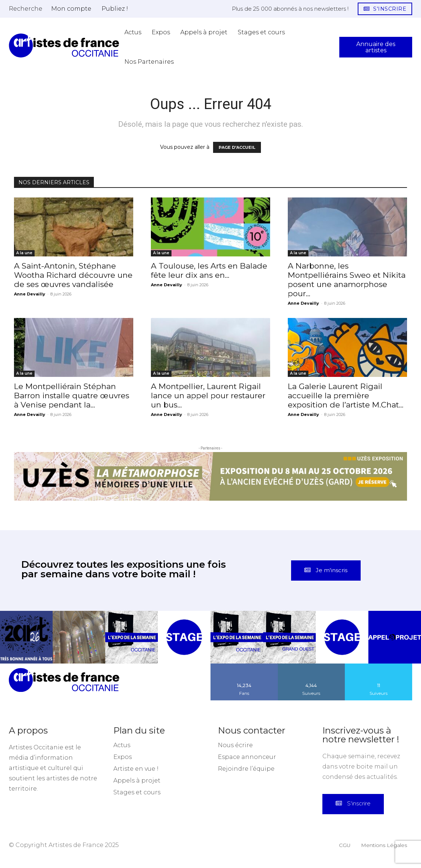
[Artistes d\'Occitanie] (64, 45)
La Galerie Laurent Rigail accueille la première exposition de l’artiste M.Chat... (346, 395)
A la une (24, 253)
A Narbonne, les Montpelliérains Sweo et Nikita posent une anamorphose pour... (347, 280)
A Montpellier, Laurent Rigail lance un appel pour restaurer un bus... (208, 395)
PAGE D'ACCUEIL (237, 147)
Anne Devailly (30, 294)
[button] (26, 8)
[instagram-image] (26, 644)
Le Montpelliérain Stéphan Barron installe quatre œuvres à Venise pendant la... (72, 395)
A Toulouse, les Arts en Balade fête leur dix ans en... (209, 270)
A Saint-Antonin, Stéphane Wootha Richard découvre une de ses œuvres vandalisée (73, 275)
